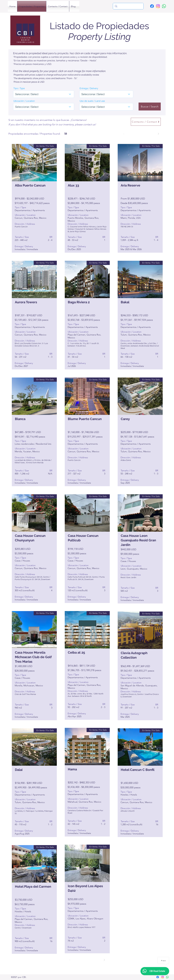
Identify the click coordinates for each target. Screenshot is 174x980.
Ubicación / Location (24, 101)
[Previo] (124, 134)
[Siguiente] (158, 134)
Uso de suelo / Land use (92, 101)
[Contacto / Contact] (146, 122)
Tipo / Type (19, 88)
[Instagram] (158, 6)
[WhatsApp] (164, 6)
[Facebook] (152, 6)
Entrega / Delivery (89, 88)
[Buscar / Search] (150, 107)
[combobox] (44, 94)
